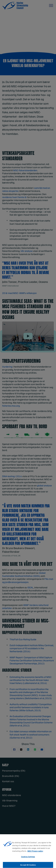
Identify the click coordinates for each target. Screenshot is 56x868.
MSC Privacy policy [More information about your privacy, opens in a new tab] (35, 854)
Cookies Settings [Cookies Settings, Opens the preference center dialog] (28, 860)
